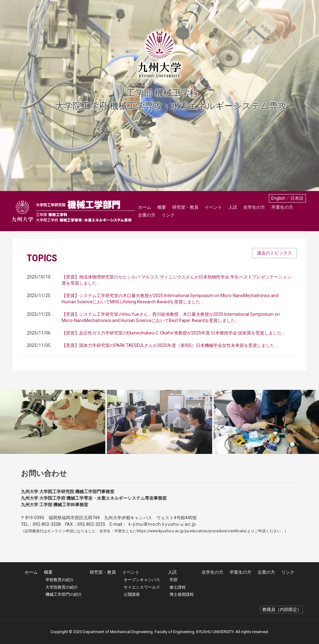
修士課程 (178, 587)
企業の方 (147, 215)
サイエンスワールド (142, 587)
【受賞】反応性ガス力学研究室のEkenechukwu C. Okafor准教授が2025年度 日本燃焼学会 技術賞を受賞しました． (174, 333)
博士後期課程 (182, 594)
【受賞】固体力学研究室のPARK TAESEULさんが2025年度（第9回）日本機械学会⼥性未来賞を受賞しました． (170, 345)
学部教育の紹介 (60, 580)
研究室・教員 (185, 207)
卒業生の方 (282, 207)
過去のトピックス (274, 253)
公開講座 (132, 594)
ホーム (145, 207)
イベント (213, 207)
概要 (162, 207)
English (278, 198)
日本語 (297, 198)
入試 (233, 207)
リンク (168, 215)
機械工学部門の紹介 (64, 594)
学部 (174, 580)
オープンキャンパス (142, 580)
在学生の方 (254, 207)
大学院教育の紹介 (62, 587)
